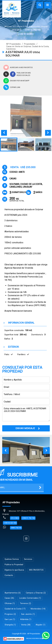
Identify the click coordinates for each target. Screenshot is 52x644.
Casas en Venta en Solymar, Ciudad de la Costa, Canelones (28, 48)
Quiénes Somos (12, 559)
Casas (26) (9, 598)
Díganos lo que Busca (14, 570)
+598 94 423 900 (26, 34)
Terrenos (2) (26, 603)
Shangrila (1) (10, 625)
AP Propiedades (13, 44)
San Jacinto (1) (28, 614)
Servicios (28, 559)
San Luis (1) (10, 619)
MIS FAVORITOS (36, 570)
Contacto (9, 575)
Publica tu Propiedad (14, 565)
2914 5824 (17, 30)
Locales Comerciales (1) (30, 598)
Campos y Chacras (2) (36, 593)
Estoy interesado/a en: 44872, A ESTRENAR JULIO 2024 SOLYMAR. (26, 414)
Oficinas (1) (10, 603)
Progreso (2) (10, 614)
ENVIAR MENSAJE (25, 428)
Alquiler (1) (40, 625)
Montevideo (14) (38, 609)
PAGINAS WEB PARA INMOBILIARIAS (38, 638)
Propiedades (30, 44)
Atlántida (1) (26, 619)
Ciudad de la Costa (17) (15, 609)
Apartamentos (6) (13, 593)
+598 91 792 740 (33, 30)
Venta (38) (26, 625)
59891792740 (16, 528)
